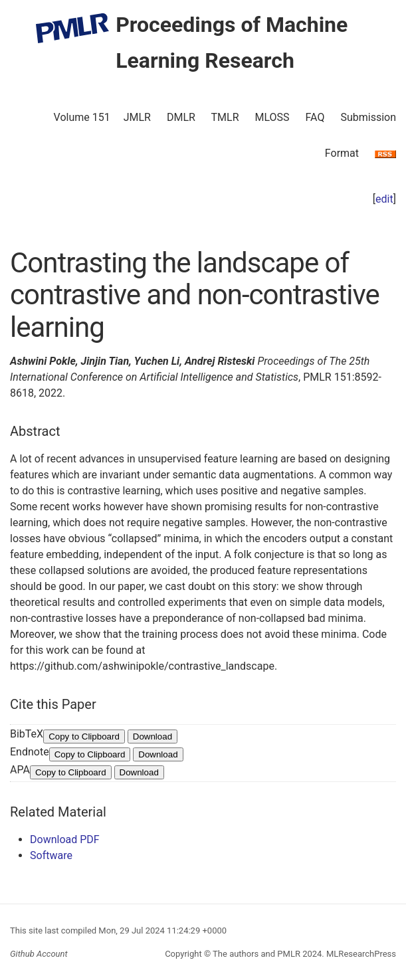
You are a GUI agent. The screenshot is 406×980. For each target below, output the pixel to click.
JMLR (137, 117)
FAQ (315, 117)
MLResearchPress (360, 954)
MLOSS (272, 117)
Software (51, 855)
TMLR (225, 117)
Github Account (39, 954)
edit (384, 199)
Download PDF (65, 839)
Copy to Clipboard (84, 736)
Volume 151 (82, 117)
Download (152, 736)
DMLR (181, 117)
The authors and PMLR (256, 954)
